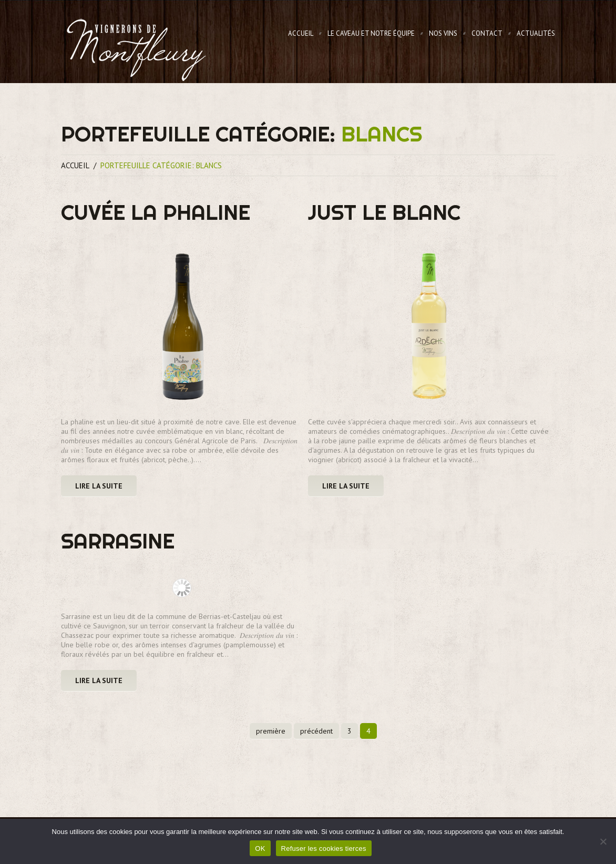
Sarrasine (118, 541)
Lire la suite (99, 486)
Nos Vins (443, 33)
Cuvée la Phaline (156, 212)
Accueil (301, 33)
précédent (316, 731)
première (271, 731)
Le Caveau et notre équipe (371, 33)
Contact (487, 33)
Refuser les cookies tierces (324, 848)
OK (260, 848)
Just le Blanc (384, 212)
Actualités (536, 33)
